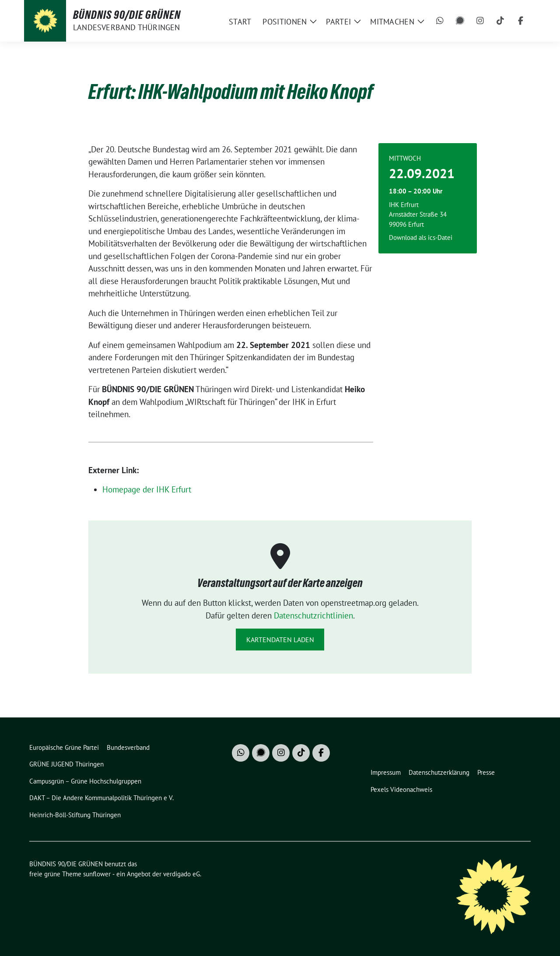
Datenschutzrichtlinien (313, 615)
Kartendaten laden (280, 640)
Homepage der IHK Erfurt (147, 489)
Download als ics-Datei (421, 237)
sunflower (97, 874)
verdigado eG (182, 874)
